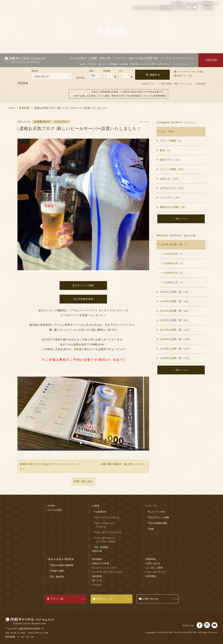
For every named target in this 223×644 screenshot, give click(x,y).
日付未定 (79, 78)
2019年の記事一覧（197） (174, 349)
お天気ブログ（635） (171, 188)
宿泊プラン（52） (169, 160)
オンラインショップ (183, 64)
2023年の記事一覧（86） (173, 311)
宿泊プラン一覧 (183, 76)
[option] (83, 414)
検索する (155, 75)
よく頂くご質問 (148, 64)
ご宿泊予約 (211, 60)
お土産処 (124, 64)
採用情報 (151, 576)
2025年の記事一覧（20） (173, 292)
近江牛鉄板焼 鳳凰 (158, 523)
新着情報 (24, 108)
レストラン (120, 58)
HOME (82, 64)
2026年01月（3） (173, 282)
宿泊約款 (102, 547)
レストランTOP (157, 512)
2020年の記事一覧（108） (174, 339)
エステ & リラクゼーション (177, 58)
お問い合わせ (164, 64)
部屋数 (107, 71)
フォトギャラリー (156, 572)
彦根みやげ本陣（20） (172, 207)
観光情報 (134, 64)
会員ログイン (149, 84)
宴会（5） (164, 150)
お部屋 (93, 58)
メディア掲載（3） (170, 141)
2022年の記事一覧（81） (173, 320)
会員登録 (201, 84)
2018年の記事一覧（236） (174, 358)
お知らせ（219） (168, 179)
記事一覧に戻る (83, 481)
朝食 (152, 529)
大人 (121, 71)
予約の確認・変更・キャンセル (176, 84)
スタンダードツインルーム (109, 532)
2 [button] (86, 443)
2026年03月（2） (173, 273)
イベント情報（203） (171, 169)
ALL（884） (166, 131)
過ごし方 (103, 64)
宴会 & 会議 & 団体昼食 (144, 58)
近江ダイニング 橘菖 (159, 517)
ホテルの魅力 (78, 58)
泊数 (91, 71)
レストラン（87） (169, 198)
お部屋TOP (101, 512)
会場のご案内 (58, 571)
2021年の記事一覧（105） (174, 330)
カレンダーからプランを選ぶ (189, 72)
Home (12, 108)
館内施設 (113, 64)
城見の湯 (105, 58)
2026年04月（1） (173, 263)
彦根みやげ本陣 (101, 563)
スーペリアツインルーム (108, 517)
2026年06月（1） (173, 254)
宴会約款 (58, 577)
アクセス (92, 64)
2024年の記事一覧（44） (173, 301)
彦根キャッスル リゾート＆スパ (29, 60)
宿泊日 (35, 71)
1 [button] (81, 443)
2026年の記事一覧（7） (173, 244)
